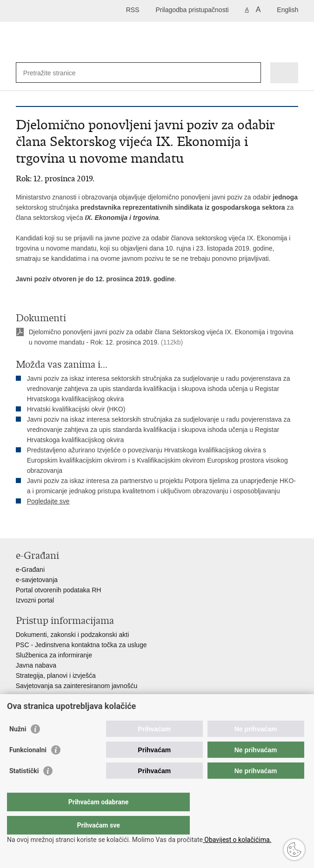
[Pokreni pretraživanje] (252, 73)
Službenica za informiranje (54, 655)
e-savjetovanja (37, 580)
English (287, 10)
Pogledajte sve (48, 501)
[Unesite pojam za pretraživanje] (57, 73)
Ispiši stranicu (21, 524)
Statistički (24, 789)
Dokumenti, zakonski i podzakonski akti (73, 635)
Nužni (18, 748)
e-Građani (30, 570)
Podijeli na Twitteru (61, 524)
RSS (133, 10)
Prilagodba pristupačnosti (192, 10)
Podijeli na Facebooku (41, 524)
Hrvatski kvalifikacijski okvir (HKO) (76, 409)
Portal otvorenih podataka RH (59, 590)
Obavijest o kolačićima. (237, 840)
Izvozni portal (35, 600)
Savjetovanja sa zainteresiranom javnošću (77, 686)
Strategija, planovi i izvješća (56, 676)
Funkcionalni (28, 769)
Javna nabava (36, 665)
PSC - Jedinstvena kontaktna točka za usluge (81, 645)
